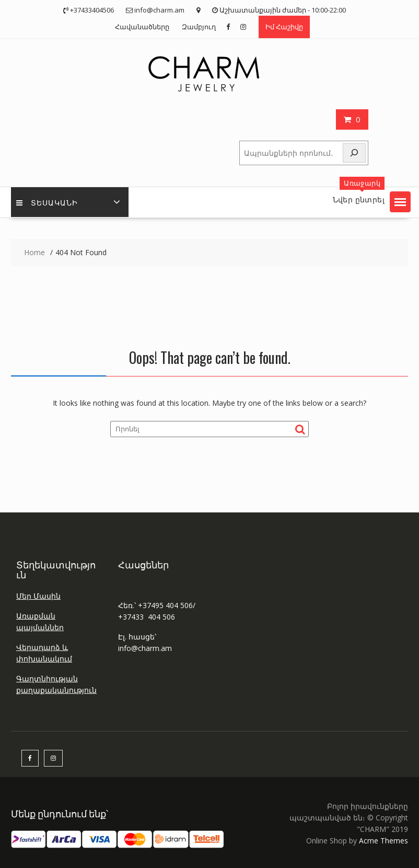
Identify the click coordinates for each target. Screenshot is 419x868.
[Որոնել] (354, 153)
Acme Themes (383, 841)
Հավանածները (142, 27)
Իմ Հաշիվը (284, 27)
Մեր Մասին (38, 596)
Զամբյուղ (199, 27)
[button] (400, 202)
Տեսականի (47, 202)
